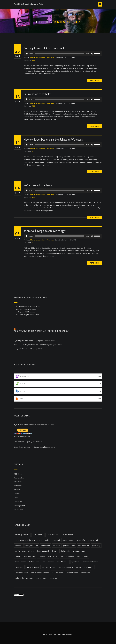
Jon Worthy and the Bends (25, 551)
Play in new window (38, 58)
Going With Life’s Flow (22, 349)
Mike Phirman (53, 556)
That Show (18, 502)
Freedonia (19, 546)
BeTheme (69, 635)
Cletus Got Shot (67, 535)
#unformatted (19, 478)
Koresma (55, 551)
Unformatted (19, 510)
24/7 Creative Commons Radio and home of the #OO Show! (41, 331)
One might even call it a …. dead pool (44, 48)
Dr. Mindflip (81, 540)
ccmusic (17, 490)
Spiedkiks (75, 562)
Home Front (46, 546)
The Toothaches (72, 573)
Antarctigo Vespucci (22, 535)
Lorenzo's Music (79, 551)
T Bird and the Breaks (90, 562)
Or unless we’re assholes (38, 94)
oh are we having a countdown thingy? (45, 231)
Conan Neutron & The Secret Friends (29, 540)
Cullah (48, 540)
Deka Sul (56, 540)
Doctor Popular (68, 540)
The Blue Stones (33, 567)
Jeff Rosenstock (69, 546)
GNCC (16, 498)
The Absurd (19, 567)
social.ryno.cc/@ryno (33, 306)
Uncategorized (19, 506)
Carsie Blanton (38, 535)
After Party (18, 482)
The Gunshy (89, 567)
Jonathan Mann (84, 546)
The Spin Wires (57, 573)
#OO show (18, 474)
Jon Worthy (96, 546)
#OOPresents (30, 312)
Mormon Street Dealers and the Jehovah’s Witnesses (53, 139)
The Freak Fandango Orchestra (70, 567)
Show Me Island (63, 562)
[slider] (59, 54)
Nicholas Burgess (67, 556)
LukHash (41, 556)
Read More (95, 80)
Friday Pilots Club (32, 546)
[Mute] (92, 54)
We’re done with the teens (38, 185)
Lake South (66, 551)
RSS (33, 60)
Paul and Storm (83, 556)
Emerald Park (93, 540)
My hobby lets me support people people (29, 341)
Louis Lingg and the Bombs (25, 556)
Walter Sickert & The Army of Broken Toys (30, 578)
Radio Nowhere (48, 562)
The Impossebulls (21, 573)
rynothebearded (30, 309)
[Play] (27, 54)
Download (50, 58)
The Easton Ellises (48, 567)
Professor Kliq (34, 562)
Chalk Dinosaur (52, 535)
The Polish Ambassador (40, 573)
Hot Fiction (57, 546)
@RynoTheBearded (31, 315)
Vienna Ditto (85, 573)
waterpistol (53, 578)
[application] (63, 54)
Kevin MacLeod (43, 551)
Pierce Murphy (20, 562)
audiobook (18, 486)
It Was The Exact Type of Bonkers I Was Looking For (33, 345)
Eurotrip (17, 494)
